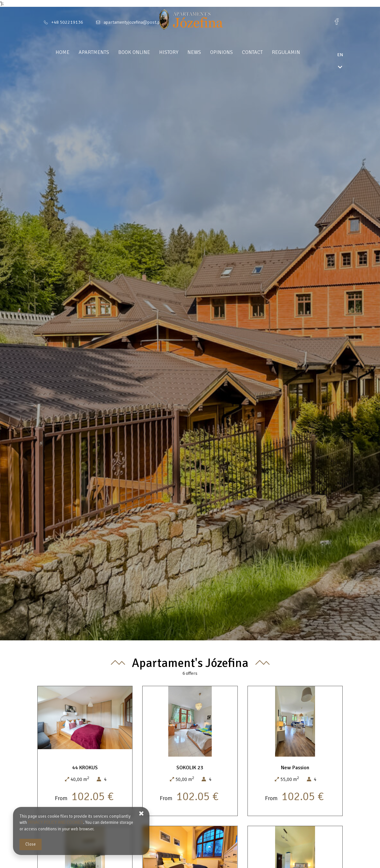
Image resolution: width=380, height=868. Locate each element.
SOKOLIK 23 (190, 768)
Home (75, 52)
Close (31, 844)
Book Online (146, 52)
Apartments (106, 52)
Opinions (234, 52)
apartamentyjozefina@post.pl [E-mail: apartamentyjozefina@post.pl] (132, 22)
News (207, 52)
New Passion (295, 768)
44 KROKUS (85, 768)
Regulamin (298, 52)
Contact (265, 52)
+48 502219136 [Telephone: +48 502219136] (67, 22)
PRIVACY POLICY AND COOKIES (56, 823)
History (181, 52)
